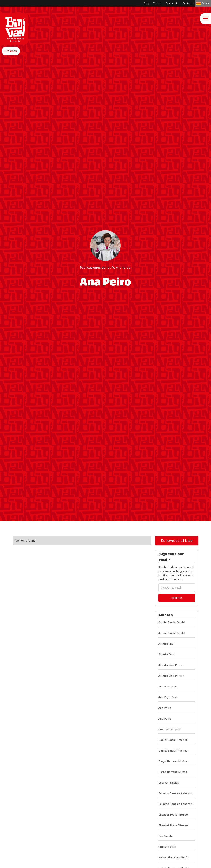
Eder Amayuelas (169, 783)
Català (205, 3)
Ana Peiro (165, 708)
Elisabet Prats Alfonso (173, 815)
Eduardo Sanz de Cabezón (175, 793)
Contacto (188, 3)
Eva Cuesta (166, 836)
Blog (146, 3)
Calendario (172, 3)
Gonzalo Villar (167, 847)
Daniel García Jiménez (173, 740)
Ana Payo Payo (168, 687)
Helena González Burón (174, 858)
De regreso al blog (177, 541)
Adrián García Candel (172, 622)
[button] (11, 51)
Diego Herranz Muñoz (173, 761)
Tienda (157, 3)
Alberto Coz (166, 644)
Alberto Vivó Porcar (171, 665)
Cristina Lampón (169, 729)
